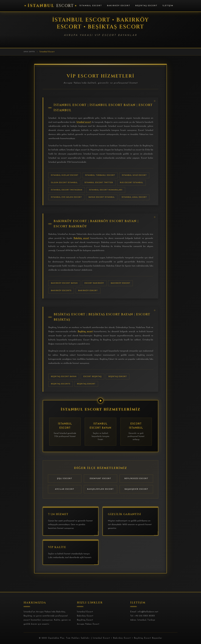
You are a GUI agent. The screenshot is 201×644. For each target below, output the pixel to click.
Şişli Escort (65, 479)
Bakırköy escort (81, 238)
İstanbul (51, 6)
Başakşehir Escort (136, 489)
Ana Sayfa (29, 52)
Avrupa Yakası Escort (88, 624)
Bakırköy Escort (119, 6)
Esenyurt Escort (100, 479)
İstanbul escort (84, 122)
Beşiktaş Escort (146, 6)
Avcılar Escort (65, 489)
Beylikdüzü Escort (136, 479)
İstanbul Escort (91, 6)
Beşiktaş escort (85, 332)
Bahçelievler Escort (100, 489)
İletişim (168, 6)
